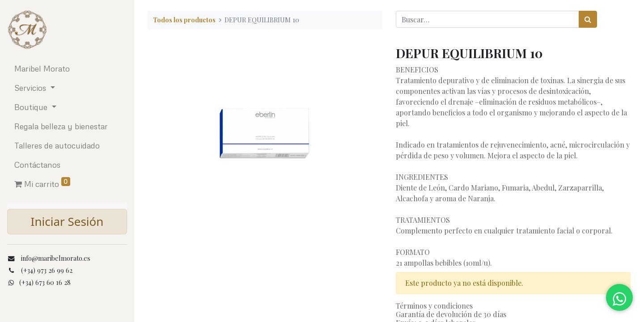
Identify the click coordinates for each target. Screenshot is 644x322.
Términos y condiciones (434, 306)
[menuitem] (67, 69)
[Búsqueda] (588, 19)
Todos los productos (184, 20)
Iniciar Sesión (67, 221)
